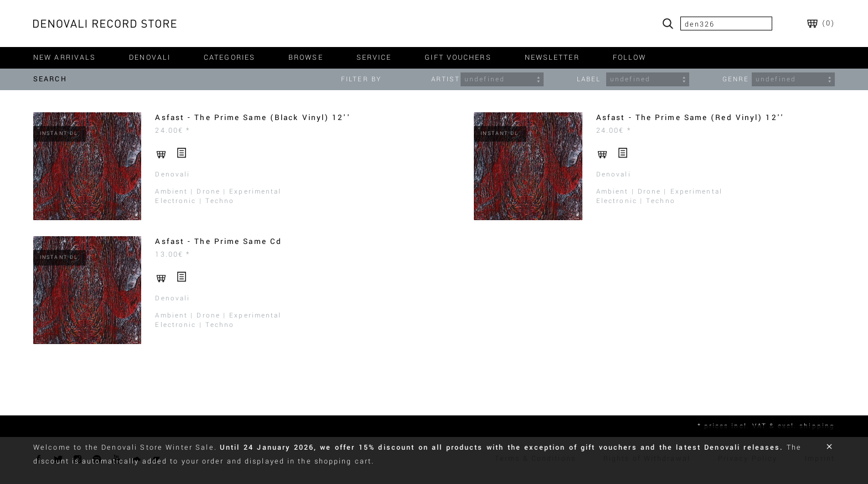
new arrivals (64, 58)
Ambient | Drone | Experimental (218, 192)
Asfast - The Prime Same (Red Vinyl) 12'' (690, 118)
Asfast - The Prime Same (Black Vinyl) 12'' (252, 118)
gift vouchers (458, 58)
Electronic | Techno (195, 201)
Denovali (172, 175)
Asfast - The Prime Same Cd (218, 241)
